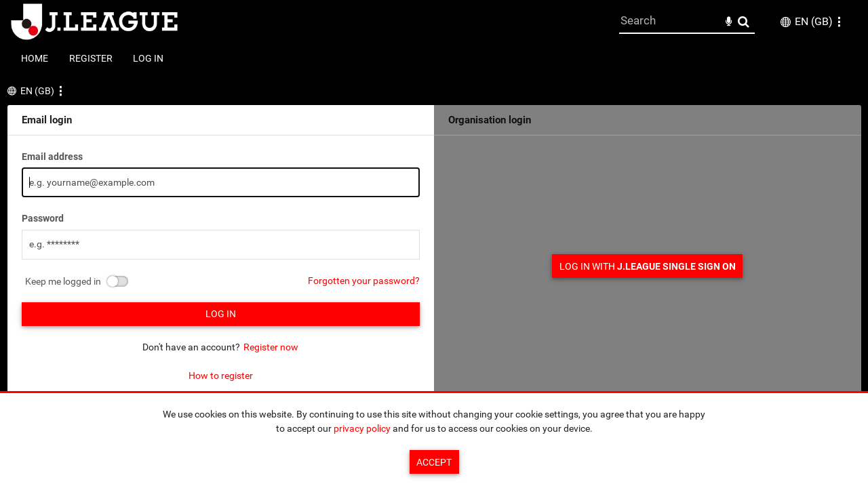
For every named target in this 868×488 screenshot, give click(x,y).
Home (35, 58)
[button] (839, 22)
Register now (271, 347)
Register (91, 58)
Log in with (648, 266)
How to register (221, 375)
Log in (148, 58)
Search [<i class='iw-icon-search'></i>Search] (744, 21)
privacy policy (362, 428)
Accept (434, 462)
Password (43, 218)
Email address (52, 157)
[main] (434, 244)
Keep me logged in (63, 281)
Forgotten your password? (364, 281)
